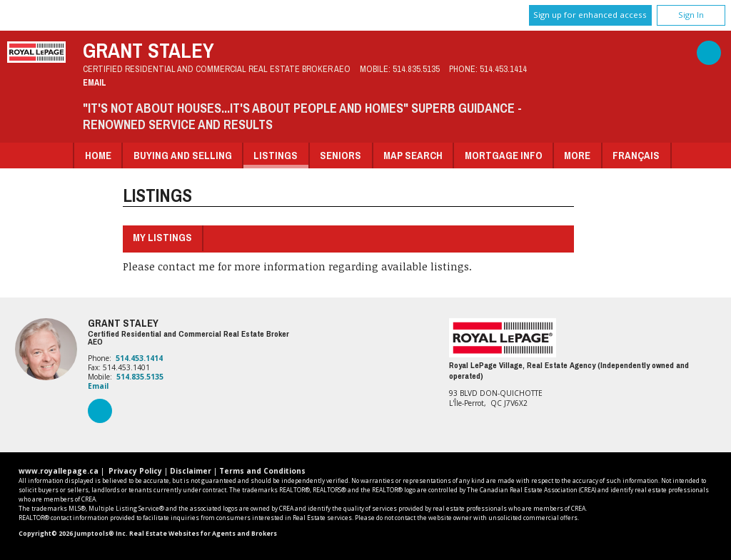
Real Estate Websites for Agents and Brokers (203, 534)
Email (95, 82)
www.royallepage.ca (59, 471)
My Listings (162, 237)
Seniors (341, 155)
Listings (276, 155)
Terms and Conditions (262, 471)
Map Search (413, 155)
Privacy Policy (135, 471)
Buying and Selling (183, 155)
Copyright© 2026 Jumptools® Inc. (73, 534)
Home (98, 155)
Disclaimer (191, 471)
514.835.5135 (416, 69)
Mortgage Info (504, 155)
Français (636, 155)
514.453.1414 (503, 69)
